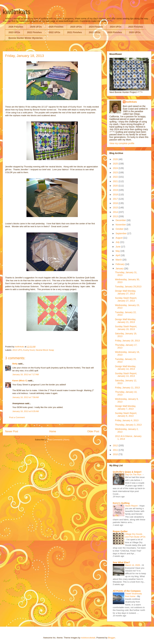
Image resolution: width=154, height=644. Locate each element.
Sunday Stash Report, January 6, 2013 (126, 415)
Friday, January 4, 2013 (127, 420)
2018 (116, 195)
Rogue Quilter (120, 531)
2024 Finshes (96, 27)
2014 (116, 212)
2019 (116, 190)
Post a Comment (17, 417)
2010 (116, 454)
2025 (116, 164)
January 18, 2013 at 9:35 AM (26, 411)
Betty (15, 364)
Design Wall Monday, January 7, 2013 (126, 407)
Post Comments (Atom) (58, 440)
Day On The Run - (134, 475)
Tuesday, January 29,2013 (128, 287)
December (121, 220)
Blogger (111, 638)
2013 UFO (17, 350)
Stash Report (132, 506)
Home (53, 431)
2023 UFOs (14, 32)
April (118, 255)
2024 (116, 168)
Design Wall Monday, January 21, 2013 (126, 321)
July (118, 242)
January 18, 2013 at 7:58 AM (26, 397)
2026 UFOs (36, 27)
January (120, 269)
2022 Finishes (34, 32)
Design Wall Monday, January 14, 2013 (126, 368)
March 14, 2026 (133, 565)
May (118, 251)
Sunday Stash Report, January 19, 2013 (126, 328)
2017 (116, 199)
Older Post (93, 431)
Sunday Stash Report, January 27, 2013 (126, 299)
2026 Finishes (16, 27)
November (121, 225)
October (120, 229)
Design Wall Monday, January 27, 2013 (126, 292)
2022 (116, 177)
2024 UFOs (116, 27)
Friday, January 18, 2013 (127, 341)
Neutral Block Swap (45, 350)
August (119, 238)
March (119, 260)
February (120, 264)
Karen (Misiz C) (20, 381)
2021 (116, 181)
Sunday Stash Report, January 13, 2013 (126, 375)
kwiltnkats (16, 12)
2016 (116, 203)
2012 (116, 445)
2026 (116, 159)
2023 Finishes (136, 27)
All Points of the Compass (127, 591)
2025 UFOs (76, 27)
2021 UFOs (94, 32)
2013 (116, 216)
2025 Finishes (56, 27)
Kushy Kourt (29, 350)
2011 (116, 450)
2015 (116, 208)
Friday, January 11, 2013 (127, 388)
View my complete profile (122, 143)
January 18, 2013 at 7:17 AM (26, 374)
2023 (116, 172)
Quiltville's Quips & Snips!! (127, 472)
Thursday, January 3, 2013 (128, 425)
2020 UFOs (135, 32)
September (121, 233)
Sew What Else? (121, 562)
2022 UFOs (54, 32)
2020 (116, 186)
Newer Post (12, 431)
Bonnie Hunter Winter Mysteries (26, 38)
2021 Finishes (75, 32)
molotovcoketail (88, 638)
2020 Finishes (115, 32)
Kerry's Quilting (121, 503)
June (118, 247)
